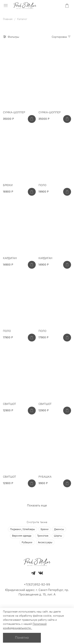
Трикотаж (43, 536)
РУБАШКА (45, 477)
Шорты (58, 536)
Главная (8, 19)
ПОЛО (42, 185)
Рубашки (27, 542)
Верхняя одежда (22, 536)
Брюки (45, 529)
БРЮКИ (8, 185)
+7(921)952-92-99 (37, 584)
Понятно (22, 638)
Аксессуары (45, 542)
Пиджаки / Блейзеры (22, 529)
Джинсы (59, 529)
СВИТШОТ (9, 404)
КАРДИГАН (10, 258)
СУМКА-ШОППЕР (14, 112)
